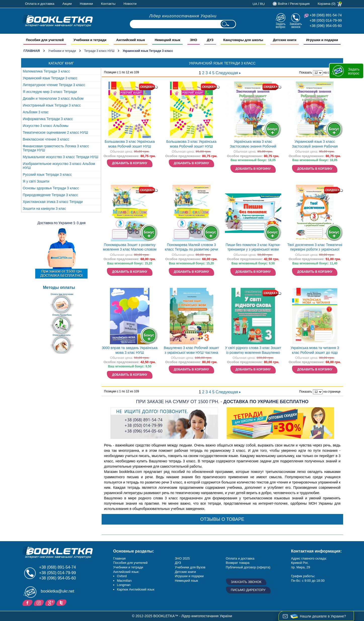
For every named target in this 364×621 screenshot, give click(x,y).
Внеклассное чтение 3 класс (46, 139)
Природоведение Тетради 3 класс (51, 195)
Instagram (39, 602)
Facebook (28, 602)
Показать (306, 73)
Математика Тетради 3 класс (47, 71)
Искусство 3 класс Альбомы (46, 126)
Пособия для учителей (130, 563)
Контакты (108, 4)
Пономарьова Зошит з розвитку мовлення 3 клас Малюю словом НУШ (130, 248)
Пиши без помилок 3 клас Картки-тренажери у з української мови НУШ (253, 248)
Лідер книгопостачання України (183, 16)
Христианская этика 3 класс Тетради (53, 202)
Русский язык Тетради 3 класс (47, 175)
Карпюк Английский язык (136, 589)
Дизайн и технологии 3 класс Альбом (53, 98)
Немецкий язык (186, 581)
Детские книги (185, 572)
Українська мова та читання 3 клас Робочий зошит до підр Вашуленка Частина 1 (315, 351)
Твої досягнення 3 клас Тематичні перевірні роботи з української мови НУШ (315, 248)
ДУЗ (178, 563)
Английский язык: (126, 572)
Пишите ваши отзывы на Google (51, 602)
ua (255, 4)
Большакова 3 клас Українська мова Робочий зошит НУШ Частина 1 (130, 144)
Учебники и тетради (62, 51)
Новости (130, 4)
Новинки (86, 4)
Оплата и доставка (40, 4)
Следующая (228, 73)
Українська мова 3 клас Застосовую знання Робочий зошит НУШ (253, 144)
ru (262, 4)
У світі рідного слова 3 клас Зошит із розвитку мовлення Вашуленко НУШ (253, 351)
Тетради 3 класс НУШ (99, 51)
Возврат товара (238, 563)
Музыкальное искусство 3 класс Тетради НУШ (61, 157)
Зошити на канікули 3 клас (45, 209)
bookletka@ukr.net (57, 591)
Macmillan (124, 581)
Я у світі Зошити (36, 181)
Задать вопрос (281, 25)
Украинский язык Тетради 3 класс (50, 78)
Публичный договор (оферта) (248, 567)
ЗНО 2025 (182, 558)
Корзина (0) (327, 4)
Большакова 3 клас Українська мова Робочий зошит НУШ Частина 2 (191, 144)
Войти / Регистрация (294, 4)
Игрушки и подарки (189, 576)
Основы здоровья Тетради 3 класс (51, 188)
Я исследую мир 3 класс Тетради (50, 92)
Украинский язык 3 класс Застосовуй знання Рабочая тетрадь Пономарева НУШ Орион (315, 144)
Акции (67, 4)
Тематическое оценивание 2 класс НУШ (56, 132)
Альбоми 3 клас (36, 112)
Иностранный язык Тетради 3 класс (52, 105)
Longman (124, 585)
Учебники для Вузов (190, 567)
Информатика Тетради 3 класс (48, 119)
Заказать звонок (296, 25)
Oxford (122, 576)
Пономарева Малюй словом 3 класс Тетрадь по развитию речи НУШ (191, 248)
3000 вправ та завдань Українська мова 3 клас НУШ (130, 350)
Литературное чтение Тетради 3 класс (54, 85)
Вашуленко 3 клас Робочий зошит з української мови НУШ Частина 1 (191, 351)
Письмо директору (248, 590)
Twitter (62, 602)
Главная (32, 51)
